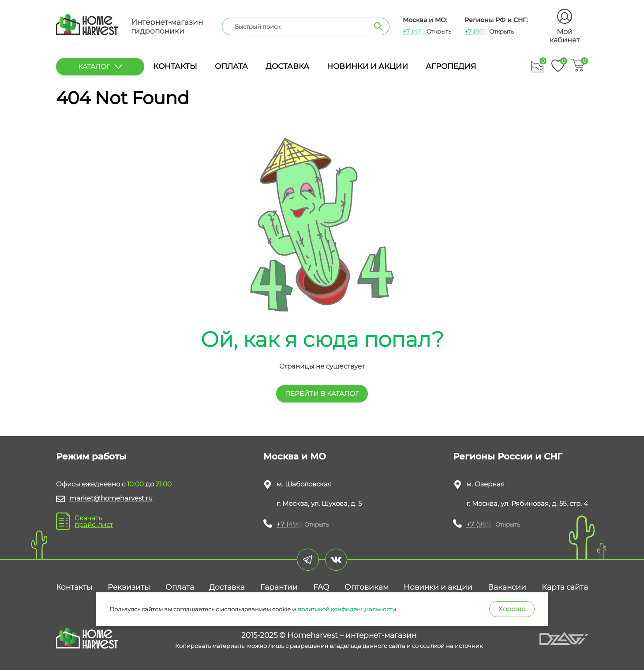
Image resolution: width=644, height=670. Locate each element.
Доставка (287, 66)
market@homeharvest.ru (111, 498)
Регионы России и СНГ (508, 456)
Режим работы (91, 456)
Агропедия (451, 66)
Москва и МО (295, 456)
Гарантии (279, 587)
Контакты (175, 66)
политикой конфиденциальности (347, 609)
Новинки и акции (367, 66)
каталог (100, 66)
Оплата (231, 66)
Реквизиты (129, 587)
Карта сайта (565, 587)
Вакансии (507, 587)
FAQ (321, 587)
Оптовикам (367, 587)
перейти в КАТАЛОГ (322, 393)
